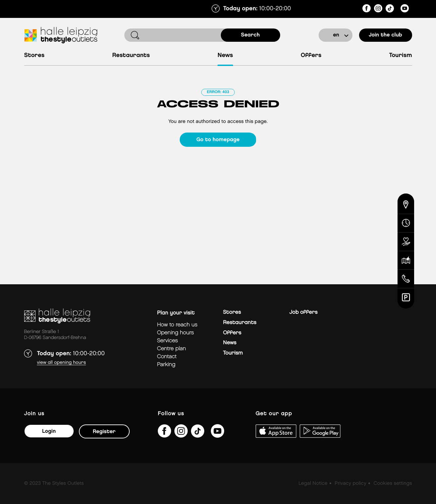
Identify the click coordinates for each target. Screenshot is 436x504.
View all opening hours (62, 363)
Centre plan (172, 349)
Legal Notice (313, 483)
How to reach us (177, 325)
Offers (311, 56)
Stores (34, 56)
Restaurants (131, 56)
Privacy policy (350, 483)
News (225, 56)
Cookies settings (393, 483)
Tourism (401, 56)
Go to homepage (218, 140)
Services (168, 341)
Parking (166, 365)
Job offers (304, 312)
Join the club (385, 35)
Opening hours (176, 333)
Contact (167, 357)
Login (49, 431)
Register (104, 432)
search (250, 35)
